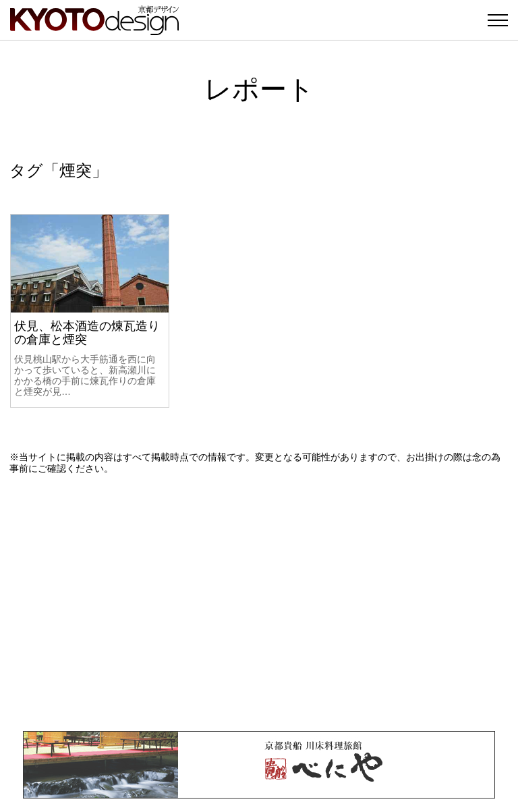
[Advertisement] (259, 603)
